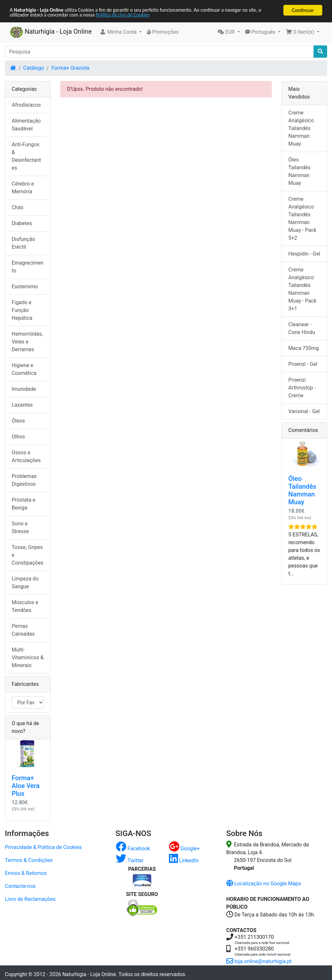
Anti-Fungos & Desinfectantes (26, 156)
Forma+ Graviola (70, 68)
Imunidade (24, 389)
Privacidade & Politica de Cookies (43, 847)
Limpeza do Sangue (25, 583)
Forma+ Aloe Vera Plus (26, 786)
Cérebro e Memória (23, 188)
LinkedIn (184, 860)
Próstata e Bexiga (24, 504)
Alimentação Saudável (26, 125)
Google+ (184, 849)
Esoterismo (25, 287)
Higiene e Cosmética (24, 369)
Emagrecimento (28, 267)
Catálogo (34, 68)
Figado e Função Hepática (22, 310)
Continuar (303, 10)
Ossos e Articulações (26, 456)
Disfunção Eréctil (23, 243)
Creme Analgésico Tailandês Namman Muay (301, 128)
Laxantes (22, 405)
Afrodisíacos (26, 105)
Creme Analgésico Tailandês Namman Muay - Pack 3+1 (302, 289)
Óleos (18, 421)
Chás (18, 207)
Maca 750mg (303, 348)
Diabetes (22, 223)
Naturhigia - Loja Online (51, 32)
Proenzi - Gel (303, 364)
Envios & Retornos (26, 873)
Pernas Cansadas (23, 630)
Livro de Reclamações (30, 899)
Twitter (130, 860)
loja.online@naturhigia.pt (259, 961)
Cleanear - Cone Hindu (302, 328)
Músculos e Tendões (25, 606)
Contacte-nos (20, 886)
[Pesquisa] (159, 52)
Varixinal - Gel (304, 411)
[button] (121, 32)
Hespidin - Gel (304, 254)
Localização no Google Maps (264, 884)
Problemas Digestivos (24, 480)
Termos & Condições (29, 860)
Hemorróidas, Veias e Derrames (27, 342)
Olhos (18, 437)
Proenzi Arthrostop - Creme (302, 388)
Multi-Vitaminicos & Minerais (28, 657)
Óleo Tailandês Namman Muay (299, 171)
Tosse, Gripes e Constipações (28, 555)
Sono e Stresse (20, 527)
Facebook (133, 849)
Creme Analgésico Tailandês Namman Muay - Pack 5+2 (302, 218)
